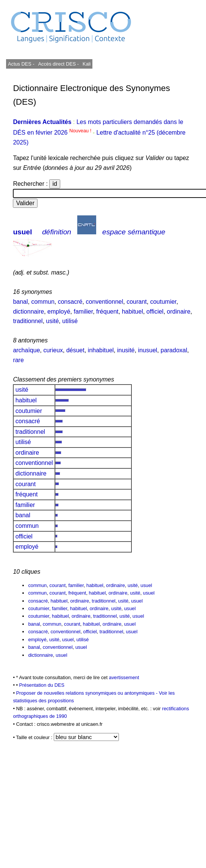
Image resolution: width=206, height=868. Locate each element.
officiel (155, 312)
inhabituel (101, 350)
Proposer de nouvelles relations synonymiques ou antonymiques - (87, 693)
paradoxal (174, 350)
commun (43, 302)
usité (53, 321)
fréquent (107, 312)
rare (18, 360)
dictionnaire (28, 312)
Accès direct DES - (59, 64)
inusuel (147, 350)
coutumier (163, 302)
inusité (126, 350)
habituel (133, 312)
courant (137, 302)
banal (20, 302)
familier (83, 312)
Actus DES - (21, 64)
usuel (22, 232)
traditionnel (28, 321)
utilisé (70, 321)
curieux (53, 350)
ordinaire (179, 312)
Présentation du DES (42, 685)
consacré (70, 302)
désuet (75, 350)
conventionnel (105, 302)
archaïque (26, 350)
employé (59, 312)
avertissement (124, 677)
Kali (87, 64)
